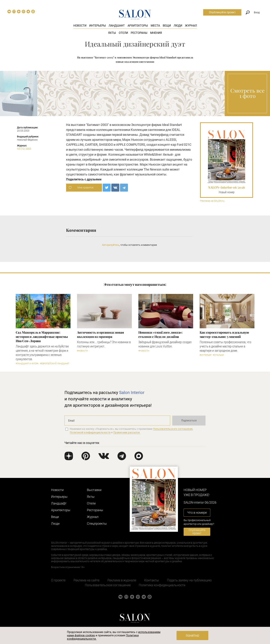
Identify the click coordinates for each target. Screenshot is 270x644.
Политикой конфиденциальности (90, 432)
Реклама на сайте (86, 580)
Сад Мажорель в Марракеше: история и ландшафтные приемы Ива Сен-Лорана (42, 337)
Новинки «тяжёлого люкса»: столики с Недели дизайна (161, 334)
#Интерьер (206, 355)
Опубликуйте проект (222, 12)
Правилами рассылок (127, 432)
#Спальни (218, 355)
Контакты (152, 580)
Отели (123, 33)
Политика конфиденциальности (162, 585)
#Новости (83, 351)
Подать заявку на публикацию (189, 580)
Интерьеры (98, 26)
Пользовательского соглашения (173, 429)
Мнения (156, 33)
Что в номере (197, 513)
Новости (80, 26)
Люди (178, 26)
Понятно (193, 636)
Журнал (191, 26)
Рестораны (139, 33)
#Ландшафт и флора (27, 364)
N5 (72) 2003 (24, 149)
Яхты (112, 33)
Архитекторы (138, 26)
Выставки (94, 490)
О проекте (58, 580)
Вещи (167, 26)
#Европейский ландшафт (55, 364)
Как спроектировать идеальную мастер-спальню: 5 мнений (224, 334)
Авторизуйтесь (111, 245)
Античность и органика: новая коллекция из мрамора (100, 334)
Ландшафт (117, 26)
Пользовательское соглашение (108, 585)
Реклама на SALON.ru (212, 201)
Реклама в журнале (122, 580)
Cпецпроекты (97, 524)
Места (155, 26)
